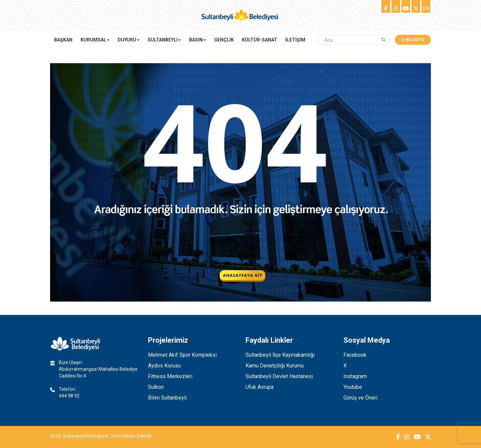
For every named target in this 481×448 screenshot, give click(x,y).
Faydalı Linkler (269, 340)
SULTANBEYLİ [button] (164, 40)
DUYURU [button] (129, 40)
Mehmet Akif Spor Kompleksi (182, 355)
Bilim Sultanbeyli (167, 398)
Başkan (63, 40)
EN (426, 9)
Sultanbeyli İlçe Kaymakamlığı (280, 355)
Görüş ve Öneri (360, 398)
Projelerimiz (168, 340)
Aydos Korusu (164, 366)
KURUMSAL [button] (95, 40)
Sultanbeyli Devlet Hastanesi (279, 376)
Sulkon (156, 387)
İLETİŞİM (295, 40)
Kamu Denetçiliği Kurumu (275, 366)
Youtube (353, 387)
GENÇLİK (224, 40)
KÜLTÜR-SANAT (260, 40)
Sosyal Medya (367, 340)
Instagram (355, 376)
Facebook (355, 355)
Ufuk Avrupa (260, 387)
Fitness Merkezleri (170, 376)
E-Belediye (413, 40)
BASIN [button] (198, 40)
